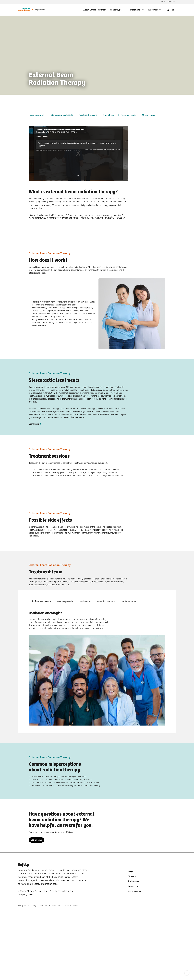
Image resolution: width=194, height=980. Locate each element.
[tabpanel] (97, 620)
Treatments (137, 10)
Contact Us (133, 886)
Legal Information (40, 906)
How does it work (37, 115)
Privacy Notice (135, 891)
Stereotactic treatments (62, 115)
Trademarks (133, 881)
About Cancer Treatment (95, 10)
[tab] (42, 601)
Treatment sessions (88, 115)
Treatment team (128, 115)
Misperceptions (149, 115)
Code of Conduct (72, 906)
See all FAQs (36, 840)
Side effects (109, 115)
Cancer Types (118, 10)
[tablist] (97, 601)
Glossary (171, 2)
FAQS (163, 2)
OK (78, 176)
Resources (155, 10)
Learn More (35, 424)
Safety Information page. (46, 884)
